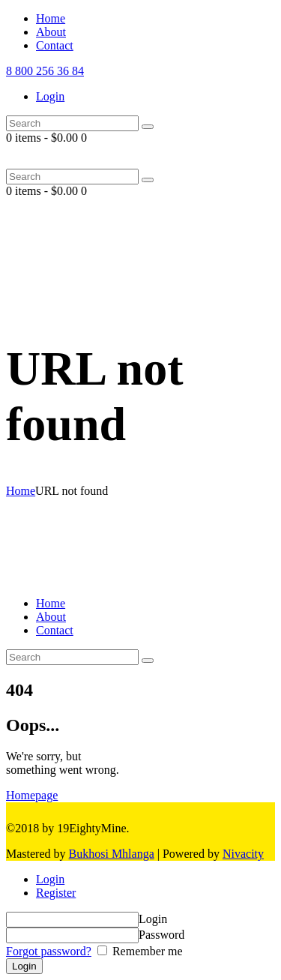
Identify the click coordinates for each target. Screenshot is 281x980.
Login (50, 879)
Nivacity (243, 854)
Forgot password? (49, 951)
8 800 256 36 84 (45, 71)
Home (21, 491)
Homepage (32, 795)
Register (56, 893)
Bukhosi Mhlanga (112, 854)
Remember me (146, 951)
